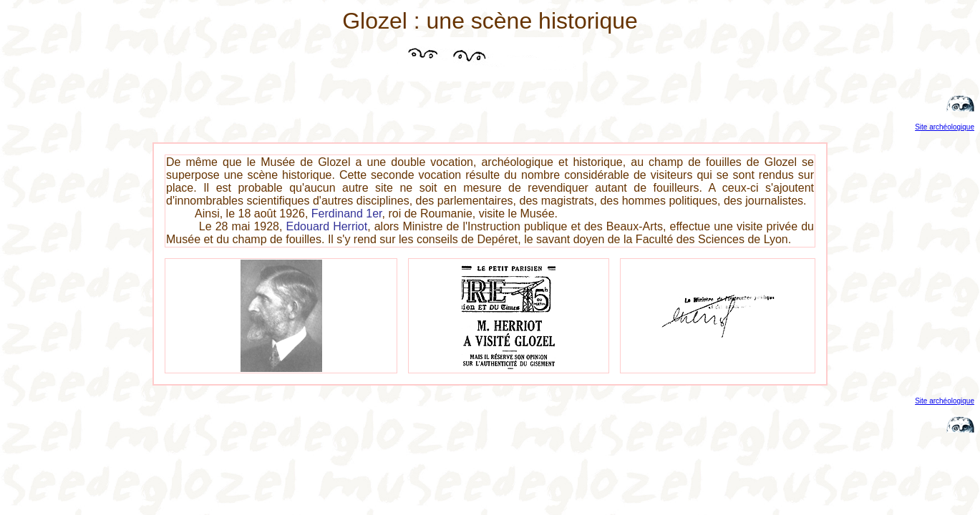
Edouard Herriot (327, 226)
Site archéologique (945, 127)
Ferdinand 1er (347, 214)
